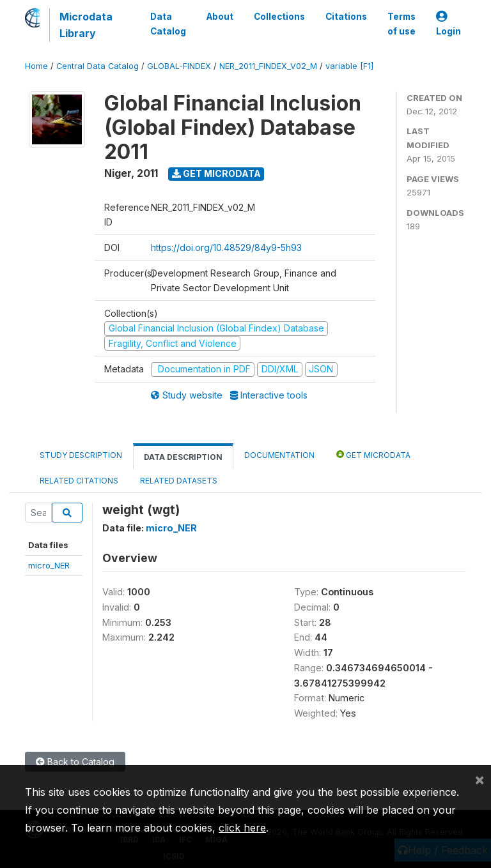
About (220, 17)
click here (242, 828)
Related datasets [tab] (179, 481)
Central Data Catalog (97, 66)
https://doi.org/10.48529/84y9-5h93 (226, 247)
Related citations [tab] (79, 481)
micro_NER (49, 565)
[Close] (479, 779)
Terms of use (401, 24)
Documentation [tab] (279, 455)
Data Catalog (168, 24)
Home (36, 66)
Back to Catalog (75, 762)
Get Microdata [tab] (373, 454)
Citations (346, 17)
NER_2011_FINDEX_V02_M (268, 66)
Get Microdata (216, 173)
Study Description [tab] (81, 455)
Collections (279, 17)
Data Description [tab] (183, 457)
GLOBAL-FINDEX (179, 66)
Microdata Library (86, 25)
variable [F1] (349, 66)
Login (448, 24)
